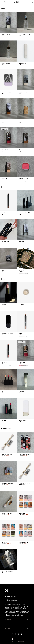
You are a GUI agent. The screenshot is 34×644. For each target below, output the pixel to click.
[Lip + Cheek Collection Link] (26, 445)
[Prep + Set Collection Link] (8, 562)
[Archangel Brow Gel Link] (26, 203)
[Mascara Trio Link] (8, 232)
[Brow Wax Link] (26, 232)
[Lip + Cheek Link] (8, 140)
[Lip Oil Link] (8, 382)
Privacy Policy (20, 615)
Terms (7, 615)
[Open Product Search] (5, 2)
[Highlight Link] (8, 169)
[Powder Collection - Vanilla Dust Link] (26, 474)
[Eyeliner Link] (8, 261)
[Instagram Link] (13, 634)
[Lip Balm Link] (26, 295)
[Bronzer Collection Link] (8, 504)
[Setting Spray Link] (26, 54)
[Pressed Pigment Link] (26, 169)
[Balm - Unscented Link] (8, 25)
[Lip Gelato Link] (8, 353)
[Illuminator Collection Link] (8, 474)
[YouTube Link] (22, 634)
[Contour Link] (26, 140)
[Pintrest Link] (19, 635)
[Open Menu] (2, 2)
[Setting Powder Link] (26, 82)
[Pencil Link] (8, 203)
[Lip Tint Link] (8, 411)
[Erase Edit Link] (8, 533)
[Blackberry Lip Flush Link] (8, 324)
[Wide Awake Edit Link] (26, 533)
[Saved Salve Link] (26, 411)
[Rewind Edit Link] (26, 504)
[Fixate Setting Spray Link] (26, 25)
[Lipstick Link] (8, 295)
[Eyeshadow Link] (26, 261)
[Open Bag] (32, 2)
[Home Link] (17, 2)
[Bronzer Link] (8, 111)
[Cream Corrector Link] (8, 82)
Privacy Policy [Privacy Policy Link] (19, 639)
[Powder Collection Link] (8, 445)
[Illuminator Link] (26, 111)
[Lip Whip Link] (26, 382)
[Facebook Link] (16, 634)
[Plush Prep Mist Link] (8, 54)
